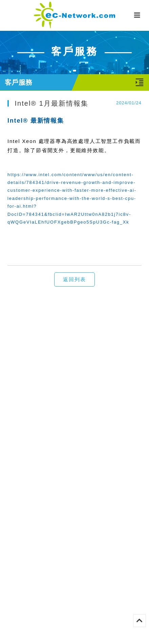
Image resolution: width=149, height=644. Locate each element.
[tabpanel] (74, 52)
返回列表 (74, 279)
